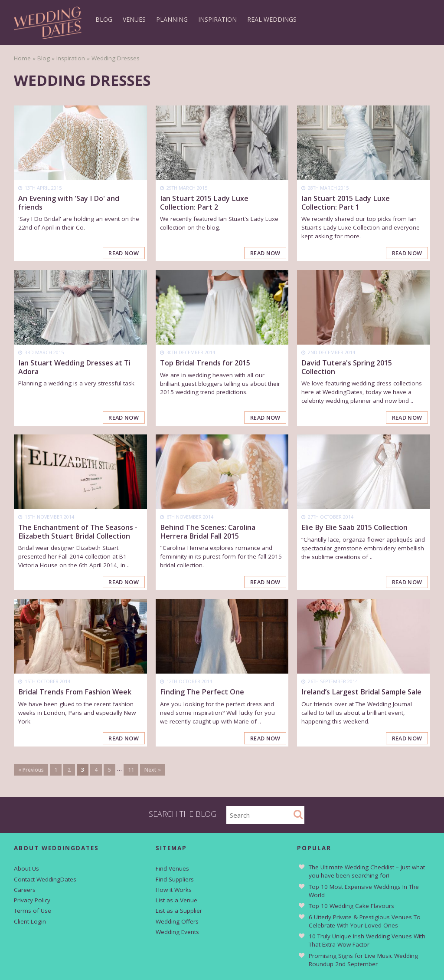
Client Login (30, 921)
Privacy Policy (32, 901)
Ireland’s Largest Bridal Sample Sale (361, 692)
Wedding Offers (177, 921)
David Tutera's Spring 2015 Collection (347, 367)
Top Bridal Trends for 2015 (205, 363)
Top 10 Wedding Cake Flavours (351, 906)
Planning (172, 19)
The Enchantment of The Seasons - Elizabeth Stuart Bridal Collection (78, 532)
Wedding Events (177, 932)
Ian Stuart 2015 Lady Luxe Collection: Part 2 (204, 202)
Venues (134, 19)
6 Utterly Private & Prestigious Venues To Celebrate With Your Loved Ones (365, 922)
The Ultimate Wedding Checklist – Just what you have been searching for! (367, 872)
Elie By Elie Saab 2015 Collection (354, 528)
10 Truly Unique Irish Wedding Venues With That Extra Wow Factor (367, 941)
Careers (25, 890)
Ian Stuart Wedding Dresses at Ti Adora (74, 367)
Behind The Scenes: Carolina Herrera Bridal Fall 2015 (208, 532)
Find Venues (172, 869)
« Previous (31, 770)
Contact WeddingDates (45, 879)
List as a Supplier (179, 911)
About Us (26, 869)
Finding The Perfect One (202, 692)
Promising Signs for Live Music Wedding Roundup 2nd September (363, 960)
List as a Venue (176, 901)
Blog (104, 19)
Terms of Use (33, 911)
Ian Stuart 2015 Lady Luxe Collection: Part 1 (346, 202)
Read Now (124, 253)
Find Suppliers (175, 879)
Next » (153, 770)
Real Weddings (272, 19)
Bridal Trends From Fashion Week (75, 692)
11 (131, 770)
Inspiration (217, 19)
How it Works (174, 890)
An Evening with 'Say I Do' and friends (69, 202)
